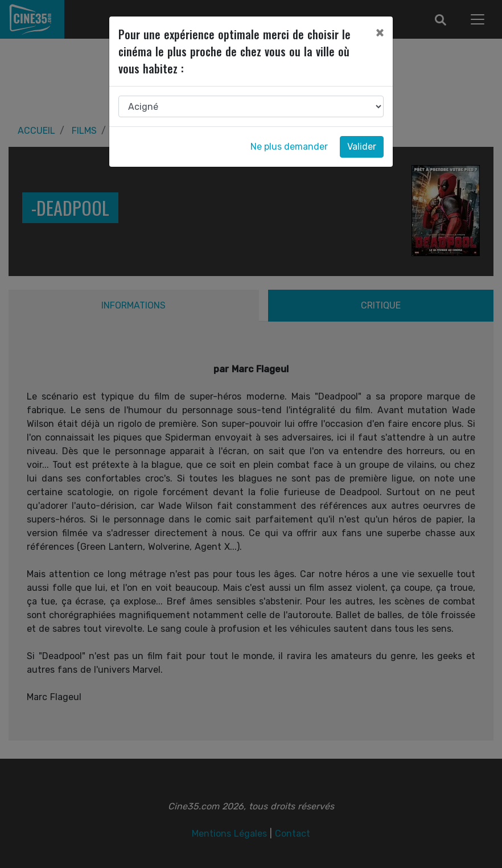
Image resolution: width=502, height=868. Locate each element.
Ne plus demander (289, 147)
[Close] (380, 32)
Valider (362, 147)
